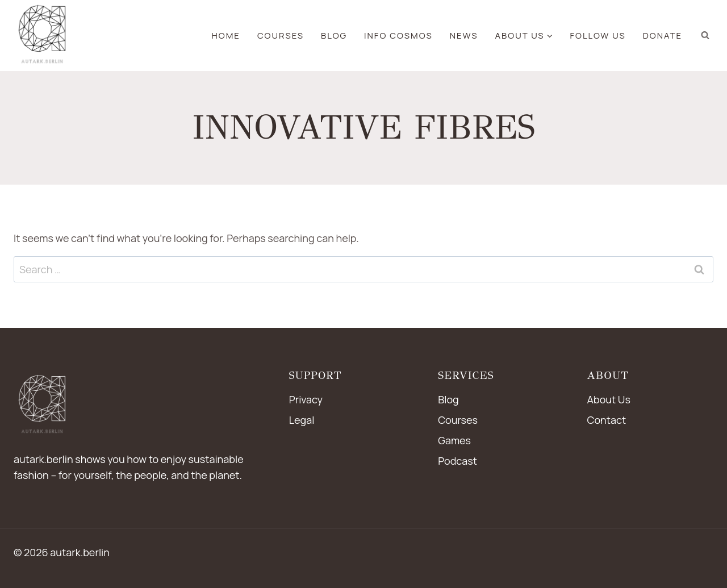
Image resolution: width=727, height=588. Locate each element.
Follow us (598, 36)
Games (454, 440)
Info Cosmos (398, 36)
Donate (663, 36)
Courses (281, 36)
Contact (607, 420)
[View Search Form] (705, 35)
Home (226, 36)
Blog (448, 399)
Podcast (457, 461)
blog (334, 36)
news (464, 36)
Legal (302, 420)
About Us (609, 399)
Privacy (306, 399)
